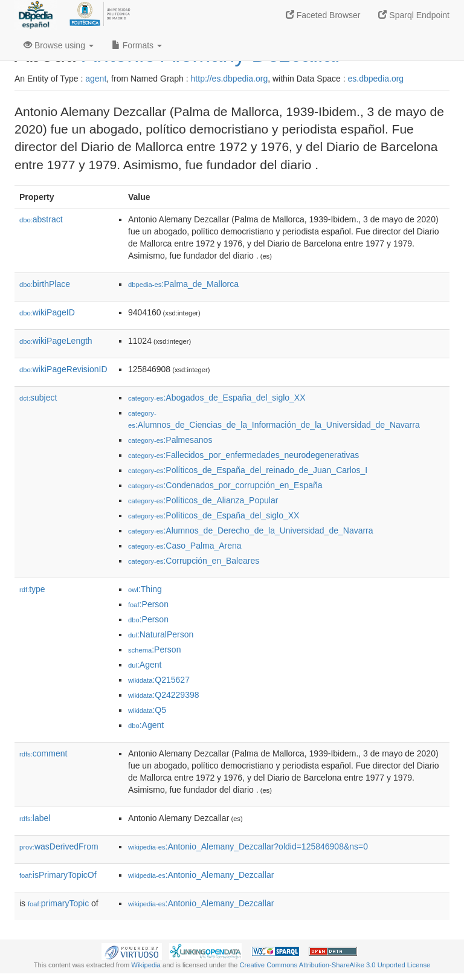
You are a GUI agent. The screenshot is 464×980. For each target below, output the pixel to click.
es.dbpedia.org (376, 79)
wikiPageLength (56, 341)
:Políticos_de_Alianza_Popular (203, 500)
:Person (148, 604)
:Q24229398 (164, 695)
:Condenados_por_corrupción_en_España (225, 485)
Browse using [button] (59, 45)
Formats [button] (137, 45)
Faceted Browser (323, 15)
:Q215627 (159, 680)
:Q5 (147, 710)
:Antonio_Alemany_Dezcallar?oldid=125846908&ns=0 (248, 846)
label (35, 818)
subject (38, 398)
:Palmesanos (170, 440)
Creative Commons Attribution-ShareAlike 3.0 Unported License (335, 965)
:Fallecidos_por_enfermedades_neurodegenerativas (243, 455)
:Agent (145, 665)
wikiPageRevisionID (63, 369)
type (32, 589)
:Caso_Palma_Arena (185, 546)
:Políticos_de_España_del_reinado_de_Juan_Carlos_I (248, 470)
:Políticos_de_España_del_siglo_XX (214, 515)
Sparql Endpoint (414, 15)
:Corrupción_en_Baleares (194, 561)
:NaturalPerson (161, 634)
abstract (41, 219)
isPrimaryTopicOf (58, 875)
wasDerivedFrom (59, 846)
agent (96, 79)
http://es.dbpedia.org (230, 79)
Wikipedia (146, 965)
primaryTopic (58, 903)
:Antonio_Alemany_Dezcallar (201, 875)
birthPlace (45, 284)
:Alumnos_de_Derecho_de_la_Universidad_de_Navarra (251, 530)
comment (43, 753)
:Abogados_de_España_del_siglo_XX (217, 398)
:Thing (145, 589)
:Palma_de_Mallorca (183, 284)
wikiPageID (47, 312)
